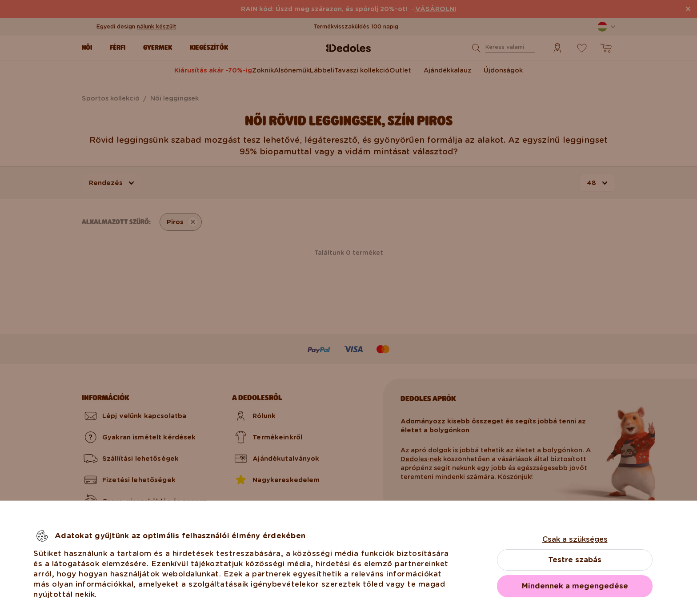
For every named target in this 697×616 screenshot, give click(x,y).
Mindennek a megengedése (575, 586)
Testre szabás (575, 560)
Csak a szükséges (575, 539)
